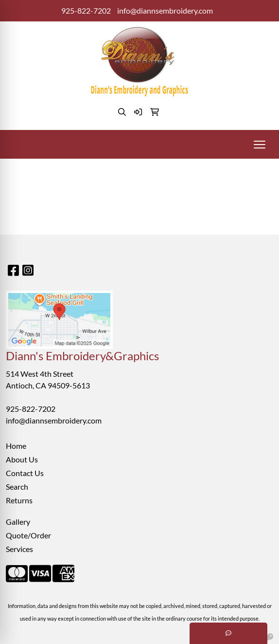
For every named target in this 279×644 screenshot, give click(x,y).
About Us (22, 459)
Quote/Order (28, 535)
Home (16, 446)
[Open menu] (260, 145)
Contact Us (25, 473)
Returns (19, 500)
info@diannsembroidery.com (165, 10)
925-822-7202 (86, 10)
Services (19, 549)
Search (17, 487)
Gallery (18, 522)
